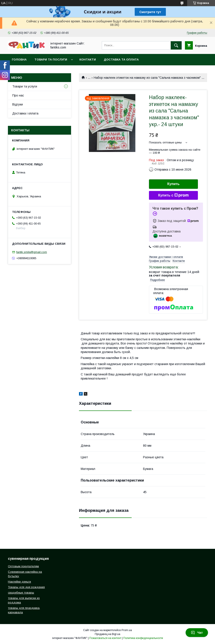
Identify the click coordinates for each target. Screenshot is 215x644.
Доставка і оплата (25, 113)
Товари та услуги (25, 86)
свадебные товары (21, 593)
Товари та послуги (51, 60)
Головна (19, 60)
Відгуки (18, 104)
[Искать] (176, 45)
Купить (174, 184)
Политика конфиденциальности (143, 638)
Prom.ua (127, 630)
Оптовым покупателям (23, 566)
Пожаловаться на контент (105, 638)
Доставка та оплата (121, 60)
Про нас (18, 95)
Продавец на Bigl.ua (107, 634)
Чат (197, 633)
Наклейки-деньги (19, 582)
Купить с (173, 195)
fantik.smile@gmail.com (32, 252)
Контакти (88, 60)
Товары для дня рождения (26, 587)
